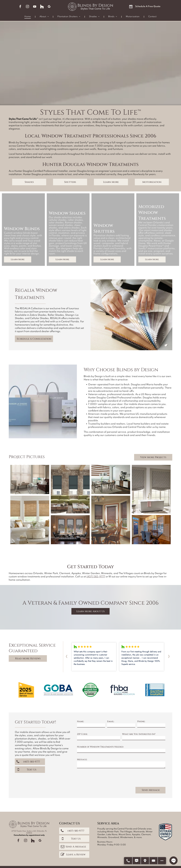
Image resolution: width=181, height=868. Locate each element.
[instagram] (28, 7)
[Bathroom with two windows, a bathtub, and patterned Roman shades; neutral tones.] (151, 489)
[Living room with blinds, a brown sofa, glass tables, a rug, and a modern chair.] (30, 479)
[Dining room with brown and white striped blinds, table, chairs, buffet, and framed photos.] (111, 479)
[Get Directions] (145, 861)
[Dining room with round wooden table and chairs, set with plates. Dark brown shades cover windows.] (111, 520)
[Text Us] (137, 861)
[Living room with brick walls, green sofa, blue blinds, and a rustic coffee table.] (70, 489)
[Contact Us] (154, 861)
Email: (111, 721)
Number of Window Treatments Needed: (100, 747)
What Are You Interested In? (139, 734)
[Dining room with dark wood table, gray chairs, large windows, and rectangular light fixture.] (151, 530)
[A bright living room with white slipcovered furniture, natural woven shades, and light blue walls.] (30, 520)
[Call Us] (128, 861)
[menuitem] (28, 17)
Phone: (141, 721)
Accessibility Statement (97, 859)
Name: (80, 721)
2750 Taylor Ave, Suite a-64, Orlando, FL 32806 (29, 821)
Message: (82, 759)
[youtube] (35, 7)
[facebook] (20, 7)
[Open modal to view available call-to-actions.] (162, 861)
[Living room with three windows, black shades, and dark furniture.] (70, 530)
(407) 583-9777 (96, 577)
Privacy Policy (80, 859)
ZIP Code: (82, 734)
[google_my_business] (49, 7)
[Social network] (42, 7)
